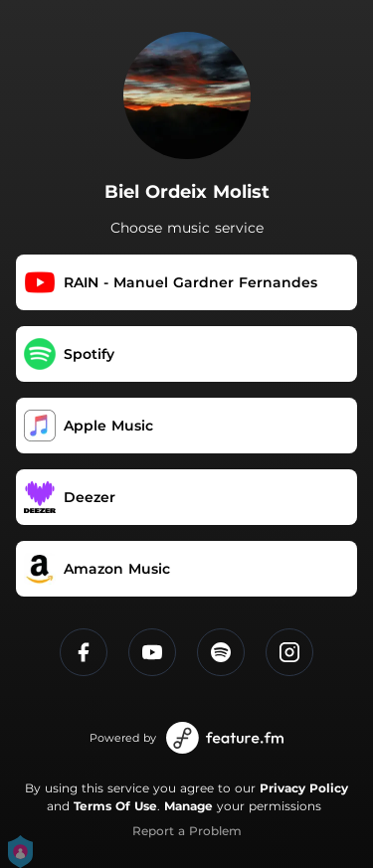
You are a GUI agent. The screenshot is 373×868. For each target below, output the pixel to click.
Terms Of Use (115, 806)
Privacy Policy (304, 788)
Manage (188, 806)
